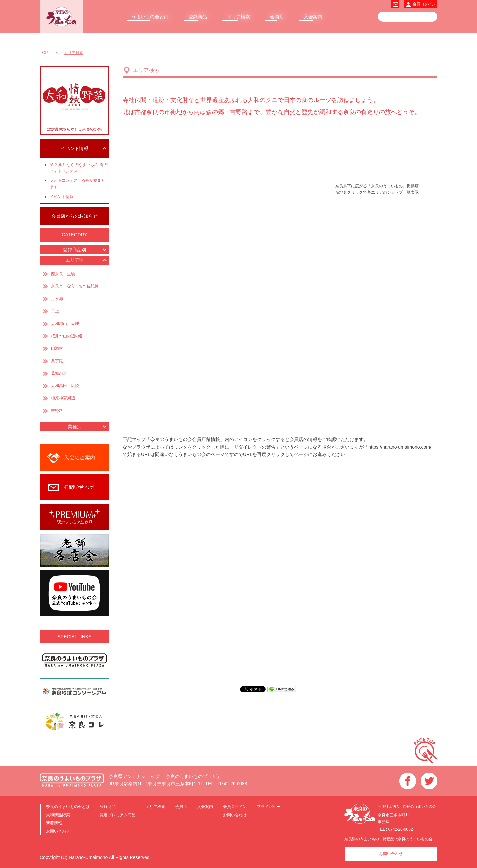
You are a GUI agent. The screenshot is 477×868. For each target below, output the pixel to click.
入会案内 (313, 17)
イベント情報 (62, 197)
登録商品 (198, 17)
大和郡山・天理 (247, 218)
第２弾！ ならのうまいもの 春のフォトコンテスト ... (79, 168)
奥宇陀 (320, 249)
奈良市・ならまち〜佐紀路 (241, 174)
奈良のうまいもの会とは (68, 805)
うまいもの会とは (150, 17)
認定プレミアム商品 (118, 814)
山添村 (315, 202)
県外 (140, 148)
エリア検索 (238, 17)
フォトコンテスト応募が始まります (78, 184)
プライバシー (269, 805)
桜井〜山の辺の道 (266, 251)
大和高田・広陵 (196, 239)
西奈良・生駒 (159, 195)
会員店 (277, 17)
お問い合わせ (58, 830)
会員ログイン (235, 805)
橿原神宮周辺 (237, 281)
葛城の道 (165, 301)
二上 (150, 251)
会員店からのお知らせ (75, 216)
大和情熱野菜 (58, 814)
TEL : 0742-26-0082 (395, 828)
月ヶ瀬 (294, 164)
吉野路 (238, 319)
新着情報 (54, 822)
